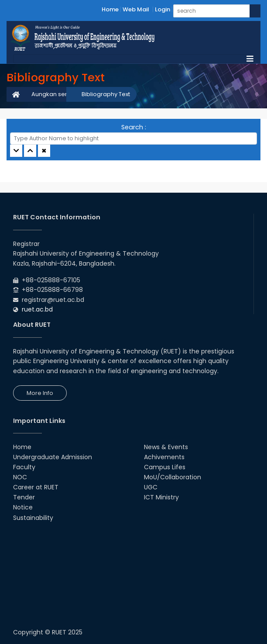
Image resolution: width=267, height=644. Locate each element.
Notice (23, 507)
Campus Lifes (165, 467)
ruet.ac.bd (37, 309)
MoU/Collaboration (173, 477)
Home (110, 9)
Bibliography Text (106, 94)
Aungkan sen (50, 94)
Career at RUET (36, 487)
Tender (24, 497)
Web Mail (136, 9)
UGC (151, 487)
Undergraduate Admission (53, 457)
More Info (40, 393)
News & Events (166, 447)
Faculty (24, 467)
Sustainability (33, 518)
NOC (20, 477)
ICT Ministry (161, 497)
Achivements (164, 457)
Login (163, 9)
